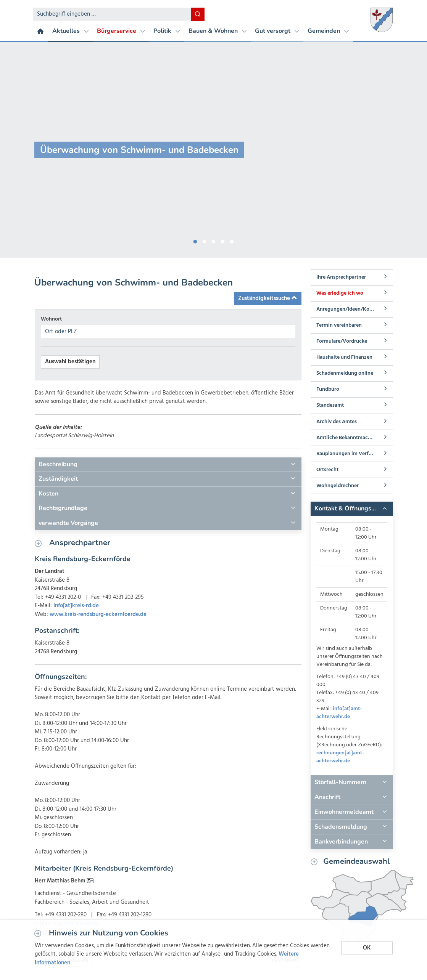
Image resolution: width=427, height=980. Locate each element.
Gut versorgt (277, 31)
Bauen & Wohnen (218, 31)
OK (367, 948)
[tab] (168, 465)
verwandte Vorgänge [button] (68, 523)
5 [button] (232, 240)
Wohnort (51, 319)
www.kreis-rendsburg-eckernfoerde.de (98, 614)
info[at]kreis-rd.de (76, 606)
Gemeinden (328, 31)
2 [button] (205, 240)
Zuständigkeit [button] (58, 479)
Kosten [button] (48, 494)
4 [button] (223, 240)
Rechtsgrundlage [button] (63, 508)
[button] (352, 509)
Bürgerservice (121, 31)
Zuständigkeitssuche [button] (268, 298)
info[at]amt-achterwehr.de (339, 713)
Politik (167, 31)
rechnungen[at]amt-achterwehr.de (340, 757)
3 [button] (214, 240)
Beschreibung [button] (58, 464)
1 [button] (195, 240)
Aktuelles (70, 31)
